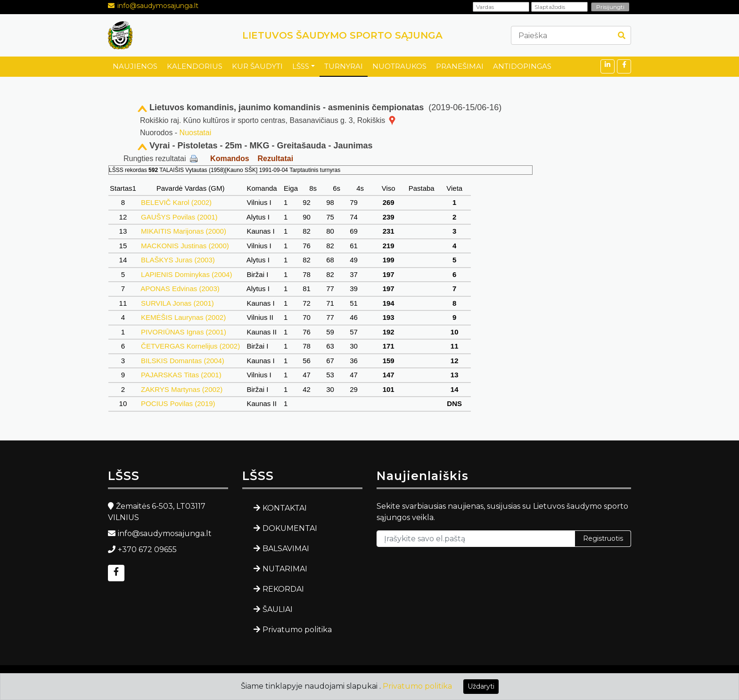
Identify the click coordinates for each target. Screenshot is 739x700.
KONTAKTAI (285, 508)
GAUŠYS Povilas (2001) (179, 217)
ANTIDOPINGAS (522, 66)
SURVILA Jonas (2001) (177, 303)
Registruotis (603, 538)
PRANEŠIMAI (460, 66)
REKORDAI (283, 589)
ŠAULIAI (278, 609)
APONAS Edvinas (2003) (180, 289)
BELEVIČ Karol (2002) (176, 202)
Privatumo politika (297, 630)
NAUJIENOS (135, 66)
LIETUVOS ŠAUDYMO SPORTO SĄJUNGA (342, 35)
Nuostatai (196, 133)
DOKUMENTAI (290, 528)
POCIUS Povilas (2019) (178, 403)
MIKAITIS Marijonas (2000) (184, 231)
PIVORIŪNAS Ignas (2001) (184, 332)
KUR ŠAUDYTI (257, 66)
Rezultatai (276, 159)
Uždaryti (481, 686)
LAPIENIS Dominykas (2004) (187, 274)
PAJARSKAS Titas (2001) (181, 375)
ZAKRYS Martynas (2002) (182, 389)
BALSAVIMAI (286, 549)
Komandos (230, 159)
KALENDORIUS (195, 66)
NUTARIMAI (285, 569)
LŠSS (301, 66)
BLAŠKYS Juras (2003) (178, 260)
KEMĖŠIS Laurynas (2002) (183, 317)
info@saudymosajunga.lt (158, 6)
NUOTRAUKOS (399, 66)
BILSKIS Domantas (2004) (183, 361)
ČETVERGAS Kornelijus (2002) (190, 346)
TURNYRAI (344, 66)
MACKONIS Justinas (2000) (185, 246)
